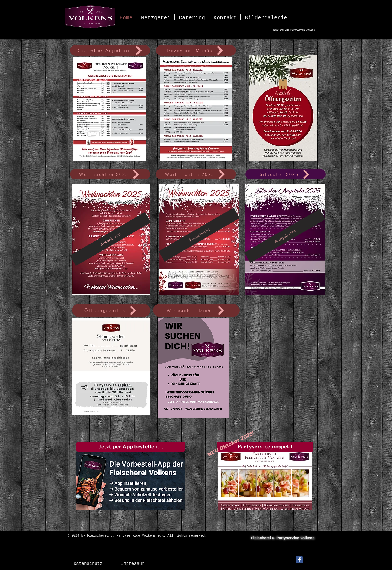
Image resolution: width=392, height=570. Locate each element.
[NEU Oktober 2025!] (231, 444)
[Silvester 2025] (285, 174)
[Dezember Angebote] (110, 50)
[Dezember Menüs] (196, 50)
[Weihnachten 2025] (110, 174)
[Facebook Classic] (299, 560)
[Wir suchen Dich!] (196, 310)
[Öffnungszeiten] (111, 310)
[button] (131, 447)
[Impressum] (133, 564)
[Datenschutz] (88, 564)
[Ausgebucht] (110, 239)
